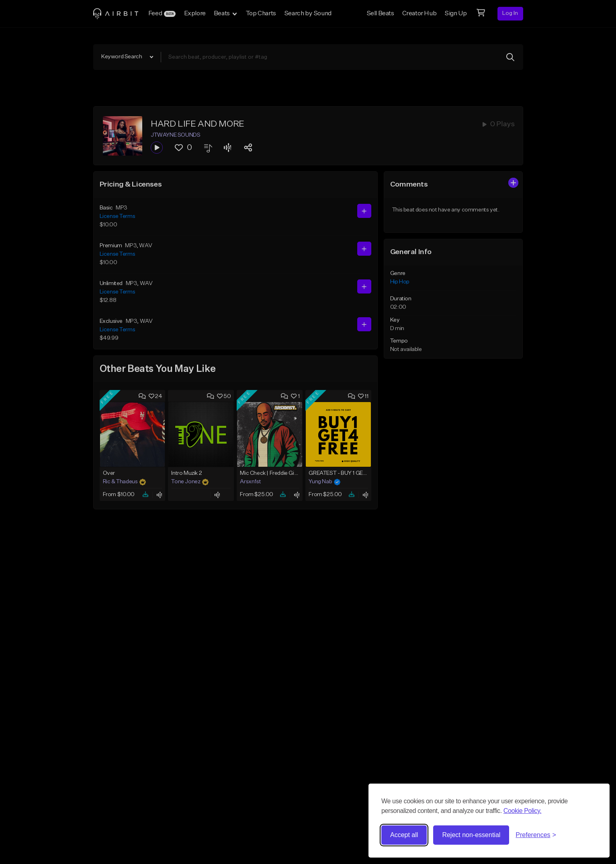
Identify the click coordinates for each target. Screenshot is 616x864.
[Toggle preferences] (536, 835)
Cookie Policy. (523, 811)
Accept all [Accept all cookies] (404, 835)
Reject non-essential (471, 835)
